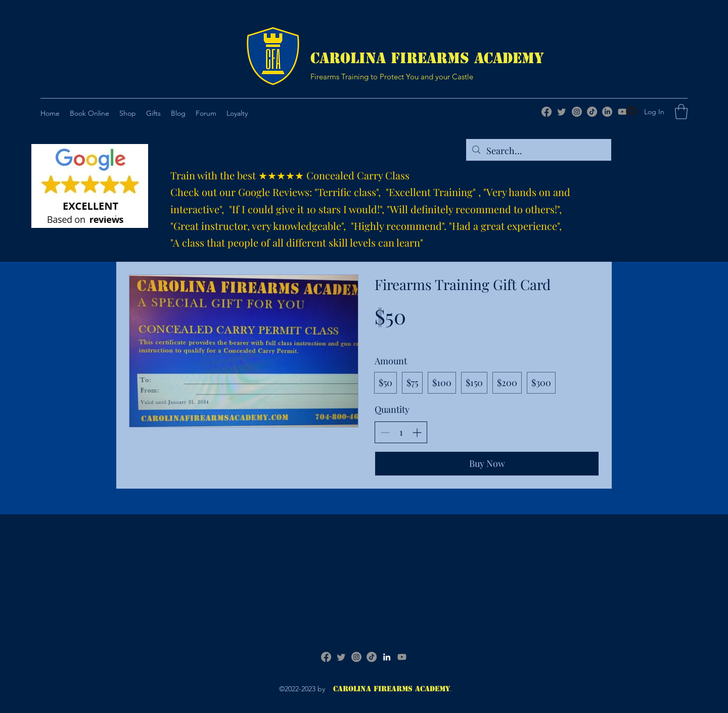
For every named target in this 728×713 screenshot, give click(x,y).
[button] (153, 113)
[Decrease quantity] (385, 432)
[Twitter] (562, 112)
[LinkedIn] (607, 112)
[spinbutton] (401, 432)
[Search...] (538, 151)
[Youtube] (402, 657)
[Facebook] (547, 112)
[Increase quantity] (417, 432)
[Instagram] (577, 112)
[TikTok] (592, 112)
